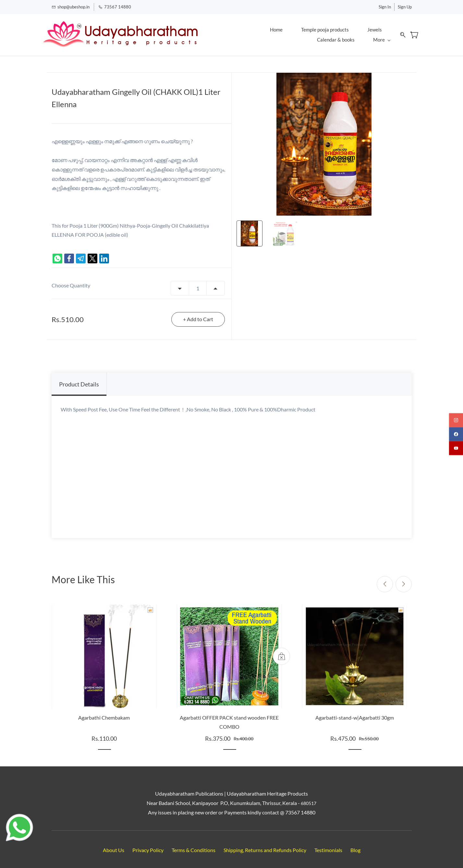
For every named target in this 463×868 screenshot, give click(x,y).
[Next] (404, 580)
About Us (114, 846)
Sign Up (405, 6)
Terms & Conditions (194, 846)
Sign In (385, 6)
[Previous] (385, 580)
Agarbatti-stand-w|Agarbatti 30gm (355, 713)
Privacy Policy (148, 846)
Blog (355, 846)
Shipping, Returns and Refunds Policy (265, 846)
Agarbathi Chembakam (104, 713)
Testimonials (328, 846)
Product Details (79, 380)
